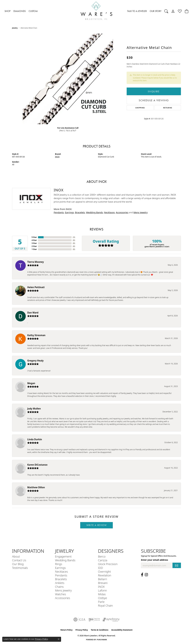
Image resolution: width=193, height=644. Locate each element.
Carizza (103, 560)
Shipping (140, 108)
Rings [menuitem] (59, 564)
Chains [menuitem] (59, 587)
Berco (102, 556)
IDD (100, 568)
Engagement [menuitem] (63, 556)
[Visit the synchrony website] (111, 620)
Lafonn (102, 590)
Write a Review (96, 525)
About (16, 556)
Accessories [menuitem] (63, 598)
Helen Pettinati (36, 287)
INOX (57, 157)
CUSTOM (33, 11)
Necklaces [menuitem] (61, 571)
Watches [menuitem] (60, 594)
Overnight (104, 571)
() (74, 237)
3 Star (34, 243)
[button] (166, 11)
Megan (31, 383)
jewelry (15, 28)
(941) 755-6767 (68, 131)
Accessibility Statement (122, 630)
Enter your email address (154, 560)
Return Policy (66, 630)
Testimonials (20, 568)
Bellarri (103, 579)
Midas (102, 594)
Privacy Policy (82, 630)
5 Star (34, 237)
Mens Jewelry (141, 212)
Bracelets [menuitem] (61, 579)
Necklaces (109, 212)
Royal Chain (105, 605)
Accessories (122, 212)
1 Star (34, 249)
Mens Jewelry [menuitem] (63, 590)
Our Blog (18, 564)
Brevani (103, 583)
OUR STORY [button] (156, 11)
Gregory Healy (35, 361)
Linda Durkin (35, 439)
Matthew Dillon (36, 487)
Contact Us (19, 560)
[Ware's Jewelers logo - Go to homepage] (96, 11)
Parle (101, 602)
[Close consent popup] (59, 639)
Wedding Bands (94, 212)
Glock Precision (108, 564)
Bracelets (80, 212)
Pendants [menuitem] (61, 575)
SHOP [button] (7, 11)
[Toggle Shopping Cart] (187, 11)
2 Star (34, 246)
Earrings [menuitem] (60, 568)
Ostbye (103, 598)
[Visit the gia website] (79, 620)
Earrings (69, 212)
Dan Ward (33, 313)
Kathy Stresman (36, 335)
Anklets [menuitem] (60, 583)
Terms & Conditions (100, 630)
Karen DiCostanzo (37, 465)
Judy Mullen (34, 409)
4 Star (34, 240)
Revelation (105, 575)
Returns (168, 108)
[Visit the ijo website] (94, 620)
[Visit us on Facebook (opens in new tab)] (142, 575)
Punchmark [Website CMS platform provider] (102, 640)
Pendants (59, 212)
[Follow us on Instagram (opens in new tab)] (146, 575)
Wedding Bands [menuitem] (65, 560)
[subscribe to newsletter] (177, 565)
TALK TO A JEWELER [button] (137, 11)
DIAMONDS (20, 11)
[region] (68, 79)
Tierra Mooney (36, 262)
